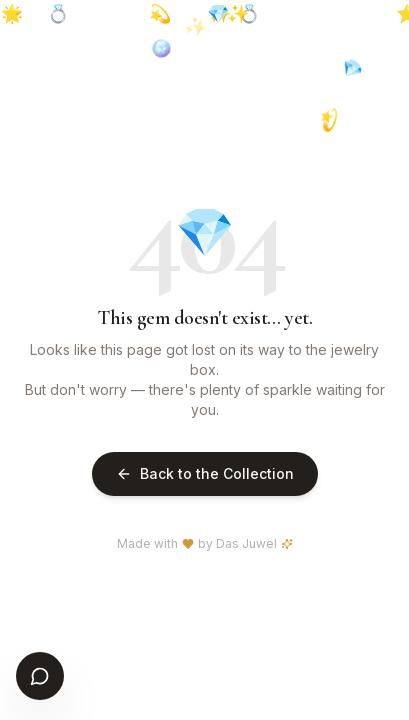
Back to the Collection (205, 473)
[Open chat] (40, 676)
